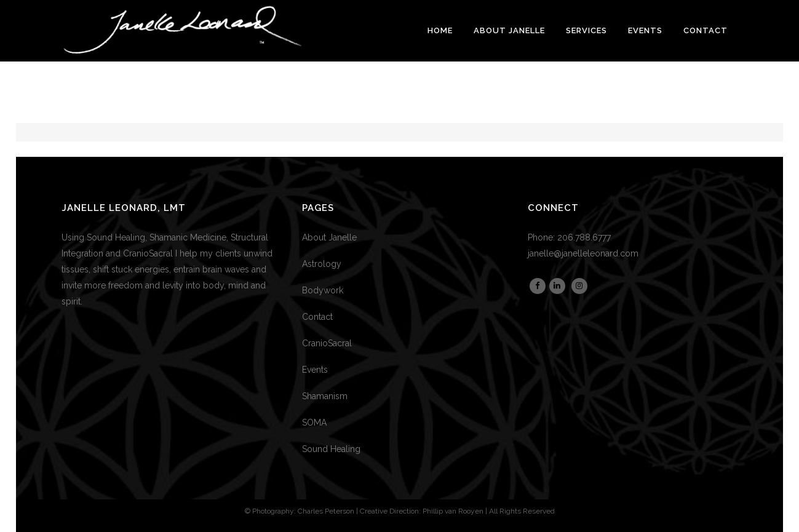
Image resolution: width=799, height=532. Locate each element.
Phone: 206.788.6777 (569, 237)
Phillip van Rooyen (453, 511)
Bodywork (323, 290)
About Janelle (329, 237)
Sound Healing (331, 449)
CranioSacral (327, 343)
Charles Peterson (326, 511)
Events (315, 370)
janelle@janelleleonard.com (583, 253)
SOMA (314, 423)
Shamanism (325, 396)
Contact (317, 317)
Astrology (322, 264)
